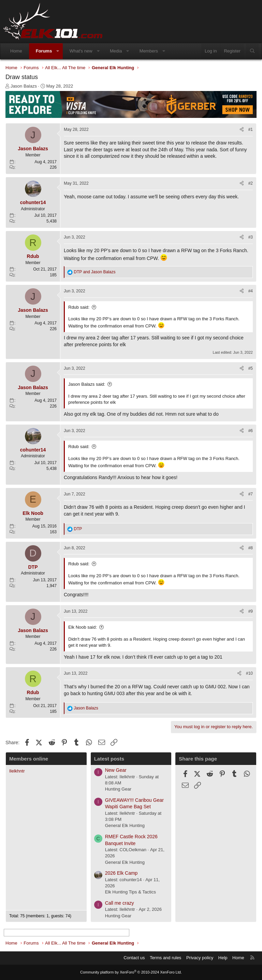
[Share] (242, 130)
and (94, 272)
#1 (251, 129)
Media (116, 51)
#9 (251, 611)
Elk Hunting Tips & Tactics (130, 892)
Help (223, 958)
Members (149, 51)
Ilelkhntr (17, 771)
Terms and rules (165, 958)
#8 (251, 548)
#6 (251, 431)
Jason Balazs (24, 86)
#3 (251, 237)
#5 (251, 368)
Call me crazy (120, 903)
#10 (249, 673)
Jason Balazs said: (87, 384)
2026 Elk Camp (121, 873)
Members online (29, 759)
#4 (251, 291)
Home (16, 51)
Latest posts (109, 759)
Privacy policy (200, 958)
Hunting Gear (118, 789)
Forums (44, 51)
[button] (58, 51)
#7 (251, 494)
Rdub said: (79, 307)
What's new (81, 51)
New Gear (116, 770)
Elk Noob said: (83, 627)
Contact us (134, 958)
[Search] (252, 51)
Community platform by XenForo (131, 972)
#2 (251, 183)
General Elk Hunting (125, 825)
